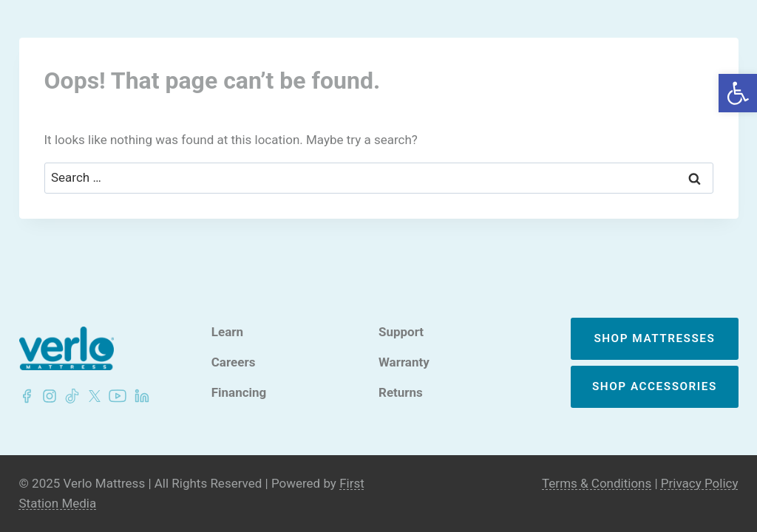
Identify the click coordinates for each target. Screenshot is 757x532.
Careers (234, 362)
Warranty (404, 362)
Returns (401, 393)
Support (401, 332)
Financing (239, 393)
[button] (738, 93)
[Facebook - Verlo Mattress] (27, 396)
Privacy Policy (700, 483)
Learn (227, 332)
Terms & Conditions (597, 483)
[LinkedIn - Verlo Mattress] (47, 396)
